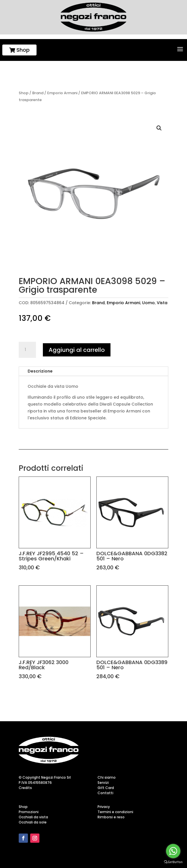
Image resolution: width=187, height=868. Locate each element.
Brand (38, 93)
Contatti (105, 793)
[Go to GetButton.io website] (173, 862)
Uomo (148, 303)
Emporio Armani (62, 93)
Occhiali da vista (33, 817)
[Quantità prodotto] (27, 350)
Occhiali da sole (33, 822)
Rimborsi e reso (111, 817)
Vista (162, 303)
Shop (19, 50)
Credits (25, 788)
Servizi (103, 783)
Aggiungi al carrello (77, 350)
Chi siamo (107, 777)
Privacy (104, 807)
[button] (159, 128)
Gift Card (106, 788)
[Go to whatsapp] (173, 851)
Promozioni (29, 812)
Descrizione (40, 371)
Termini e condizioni (115, 812)
